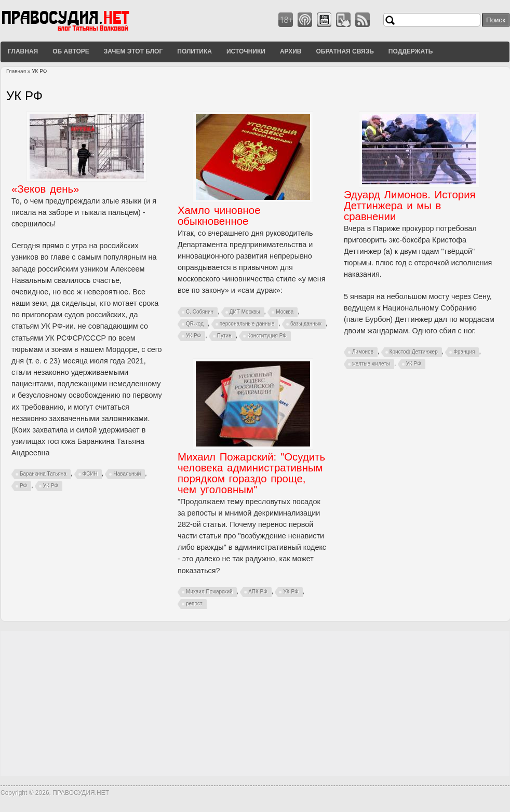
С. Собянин (200, 312)
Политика (194, 51)
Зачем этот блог (133, 51)
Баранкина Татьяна (43, 474)
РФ (23, 486)
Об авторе (71, 51)
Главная (23, 51)
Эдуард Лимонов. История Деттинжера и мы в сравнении (410, 206)
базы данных (306, 324)
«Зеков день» (45, 189)
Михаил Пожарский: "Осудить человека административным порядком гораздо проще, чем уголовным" (251, 473)
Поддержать (411, 51)
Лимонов (363, 352)
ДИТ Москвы (245, 312)
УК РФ (51, 486)
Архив (291, 51)
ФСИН (90, 474)
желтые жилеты (371, 364)
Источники (246, 51)
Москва (285, 312)
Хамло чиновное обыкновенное (219, 216)
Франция (464, 352)
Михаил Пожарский (209, 592)
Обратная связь (345, 51)
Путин (224, 336)
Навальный (127, 474)
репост (194, 604)
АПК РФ (258, 592)
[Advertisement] (255, 703)
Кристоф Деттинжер (414, 352)
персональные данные (247, 324)
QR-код (195, 324)
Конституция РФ (267, 336)
